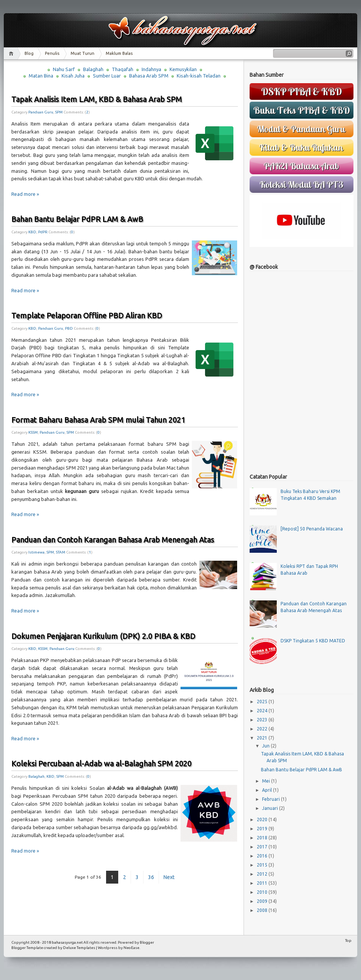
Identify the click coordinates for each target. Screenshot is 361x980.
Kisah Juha (73, 76)
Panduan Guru (41, 112)
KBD (32, 232)
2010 (263, 892)
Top (348, 940)
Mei (267, 781)
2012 (263, 874)
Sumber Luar (107, 76)
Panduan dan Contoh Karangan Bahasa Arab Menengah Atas (113, 540)
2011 (263, 883)
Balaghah (93, 69)
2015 (263, 865)
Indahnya (151, 69)
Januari (271, 808)
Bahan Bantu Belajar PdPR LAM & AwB (77, 219)
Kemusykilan (183, 69)
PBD (69, 328)
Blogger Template (27, 948)
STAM (61, 552)
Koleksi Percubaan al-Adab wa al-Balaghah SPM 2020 (101, 764)
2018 (263, 838)
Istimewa (36, 552)
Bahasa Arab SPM (149, 76)
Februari (272, 799)
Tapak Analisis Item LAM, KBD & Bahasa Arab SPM (97, 99)
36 (151, 877)
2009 (263, 901)
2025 (263, 702)
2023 (263, 720)
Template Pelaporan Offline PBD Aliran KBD (87, 316)
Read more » (25, 194)
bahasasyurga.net (67, 942)
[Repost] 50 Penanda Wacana (312, 529)
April (268, 790)
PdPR (43, 232)
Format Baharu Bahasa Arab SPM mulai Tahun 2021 (98, 420)
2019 (263, 829)
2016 (263, 856)
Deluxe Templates (79, 948)
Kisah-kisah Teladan (199, 76)
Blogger (147, 942)
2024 (263, 711)
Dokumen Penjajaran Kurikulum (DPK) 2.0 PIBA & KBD (103, 636)
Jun (266, 746)
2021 (263, 738)
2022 (263, 729)
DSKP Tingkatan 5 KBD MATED (313, 641)
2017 (263, 847)
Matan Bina (41, 76)
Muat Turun (83, 53)
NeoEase (131, 948)
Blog (29, 53)
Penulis (52, 53)
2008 (263, 910)
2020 (263, 820)
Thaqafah (123, 69)
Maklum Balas (119, 53)
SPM (59, 112)
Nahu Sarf (64, 69)
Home (12, 53)
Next (169, 877)
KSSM (33, 432)
